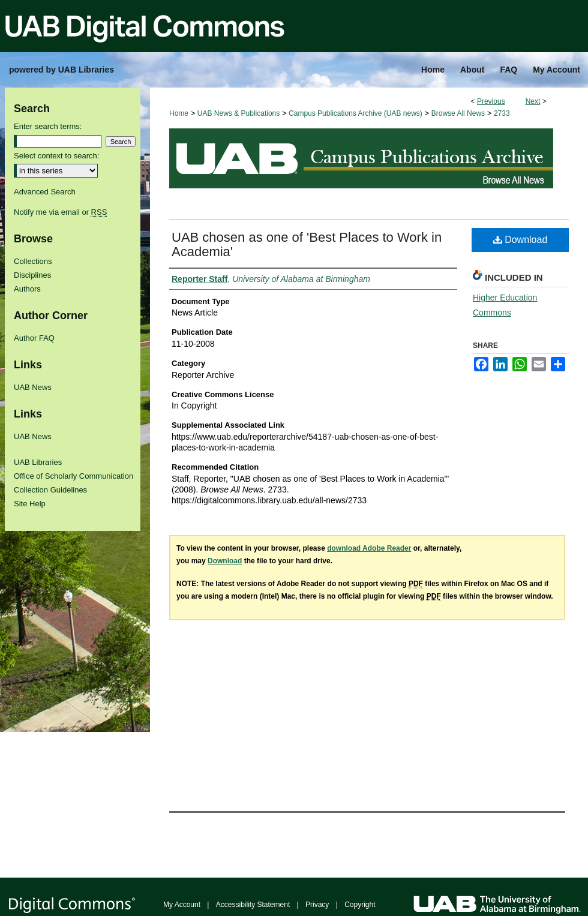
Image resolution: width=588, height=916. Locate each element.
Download (520, 240)
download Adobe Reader (369, 548)
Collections (33, 261)
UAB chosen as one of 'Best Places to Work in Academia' (307, 244)
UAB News (33, 387)
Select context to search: (56, 156)
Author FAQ (34, 338)
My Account (182, 905)
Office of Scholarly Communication (73, 476)
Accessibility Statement (253, 905)
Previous (491, 101)
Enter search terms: (48, 126)
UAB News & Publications (238, 113)
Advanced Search (45, 192)
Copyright (360, 905)
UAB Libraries (38, 462)
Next (533, 101)
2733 (502, 113)
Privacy (317, 905)
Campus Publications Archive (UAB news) (355, 113)
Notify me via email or (60, 212)
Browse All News (458, 113)
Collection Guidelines (50, 490)
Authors (27, 289)
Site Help (30, 504)
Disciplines (32, 275)
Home (179, 113)
